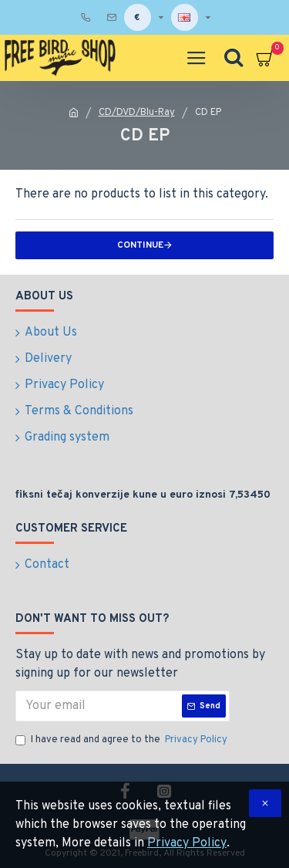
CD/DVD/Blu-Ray (137, 113)
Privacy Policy (187, 843)
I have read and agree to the (123, 741)
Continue (140, 245)
